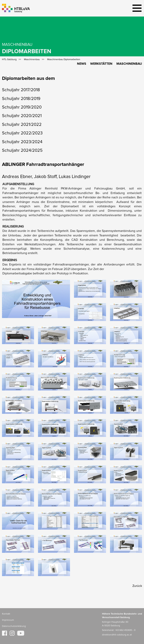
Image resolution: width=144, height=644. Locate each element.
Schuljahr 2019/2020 (22, 107)
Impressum (8, 620)
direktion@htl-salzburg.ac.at (117, 635)
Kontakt (6, 614)
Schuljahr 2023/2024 (22, 142)
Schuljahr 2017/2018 (21, 90)
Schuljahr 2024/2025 (22, 151)
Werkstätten (101, 64)
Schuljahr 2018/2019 (21, 99)
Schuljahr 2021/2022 (22, 125)
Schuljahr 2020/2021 (22, 116)
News (82, 64)
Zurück (137, 586)
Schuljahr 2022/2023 (22, 133)
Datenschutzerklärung (14, 626)
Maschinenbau (129, 64)
